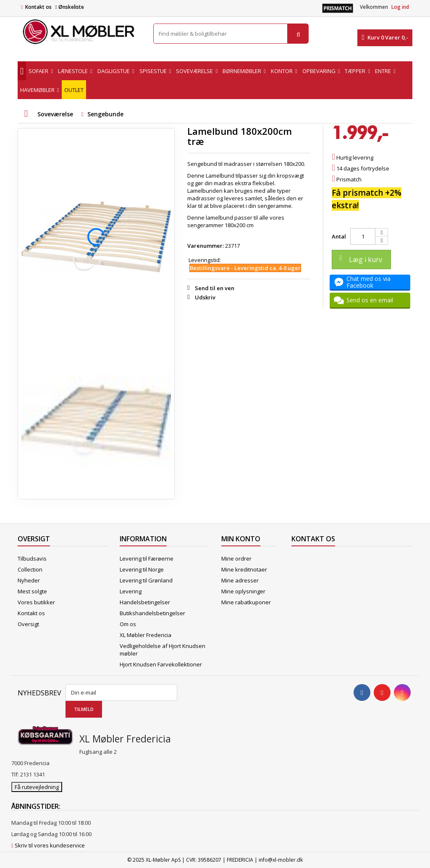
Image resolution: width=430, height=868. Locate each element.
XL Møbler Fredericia (146, 635)
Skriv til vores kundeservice (50, 845)
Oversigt (28, 624)
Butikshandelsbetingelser (152, 613)
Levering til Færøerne (147, 559)
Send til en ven (215, 288)
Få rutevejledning (37, 787)
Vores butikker (36, 602)
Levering (131, 591)
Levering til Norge (142, 569)
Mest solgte (32, 591)
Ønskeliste (69, 7)
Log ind (400, 7)
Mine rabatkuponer (246, 602)
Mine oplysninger (243, 591)
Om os (128, 624)
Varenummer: (206, 246)
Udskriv (205, 297)
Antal (339, 236)
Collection (30, 569)
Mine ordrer (236, 559)
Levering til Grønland (146, 580)
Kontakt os (38, 7)
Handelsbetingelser (145, 602)
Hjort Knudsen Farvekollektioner (161, 664)
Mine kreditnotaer (244, 569)
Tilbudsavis (32, 559)
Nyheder (29, 580)
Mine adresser (240, 580)
